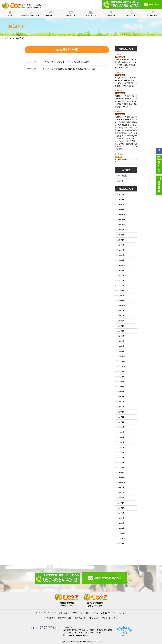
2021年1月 (121, 468)
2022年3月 (121, 402)
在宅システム (64, 613)
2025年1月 (121, 260)
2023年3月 (121, 341)
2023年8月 (121, 316)
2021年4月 (121, 452)
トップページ (6, 38)
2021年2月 (121, 462)
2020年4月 (121, 513)
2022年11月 (121, 361)
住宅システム (78, 613)
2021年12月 (121, 417)
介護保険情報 (122, 176)
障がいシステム (92, 613)
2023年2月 (121, 346)
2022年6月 (121, 387)
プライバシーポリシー (111, 618)
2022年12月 (121, 356)
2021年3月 (121, 457)
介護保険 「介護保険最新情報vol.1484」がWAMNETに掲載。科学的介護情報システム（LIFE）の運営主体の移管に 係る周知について (126, 101)
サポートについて (120, 613)
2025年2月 (121, 255)
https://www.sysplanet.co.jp (78, 635)
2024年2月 (121, 296)
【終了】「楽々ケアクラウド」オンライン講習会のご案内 (66, 62)
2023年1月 (121, 351)
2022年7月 (121, 382)
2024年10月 (121, 265)
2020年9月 (121, 488)
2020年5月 (121, 508)
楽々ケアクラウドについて (46, 613)
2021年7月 (121, 437)
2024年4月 (121, 285)
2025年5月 (121, 240)
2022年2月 (121, 407)
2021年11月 (121, 422)
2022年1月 (121, 412)
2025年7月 (121, 235)
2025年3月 (121, 250)
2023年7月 (121, 321)
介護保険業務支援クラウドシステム (67, 603)
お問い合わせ (94, 618)
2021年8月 (121, 432)
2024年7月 (121, 270)
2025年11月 (121, 220)
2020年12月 (121, 473)
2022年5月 (121, 392)
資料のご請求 (80, 618)
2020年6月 (121, 503)
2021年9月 (121, 427)
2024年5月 (121, 280)
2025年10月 (121, 225)
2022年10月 (121, 366)
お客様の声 (105, 613)
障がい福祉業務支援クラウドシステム (95, 603)
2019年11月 (121, 533)
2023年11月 (121, 301)
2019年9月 (121, 543)
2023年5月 (121, 331)
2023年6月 (121, 326)
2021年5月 (121, 447)
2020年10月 (121, 483)
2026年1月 (121, 210)
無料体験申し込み (65, 618)
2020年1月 (121, 528)
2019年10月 (121, 538)
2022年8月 (121, 377)
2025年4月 (121, 245)
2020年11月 (121, 478)
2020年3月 (121, 518)
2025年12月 (121, 215)
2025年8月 (121, 230)
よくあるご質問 (49, 618)
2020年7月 (121, 498)
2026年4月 (121, 194)
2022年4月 (121, 397)
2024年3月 (121, 291)
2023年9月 (121, 311)
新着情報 (120, 181)
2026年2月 (121, 205)
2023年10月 (121, 306)
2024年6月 (121, 275)
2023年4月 (121, 336)
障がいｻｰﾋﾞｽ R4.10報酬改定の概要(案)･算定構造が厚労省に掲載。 (70, 69)
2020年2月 (121, 523)
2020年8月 (121, 493)
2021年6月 (121, 442)
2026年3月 (121, 200)
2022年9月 (121, 371)
